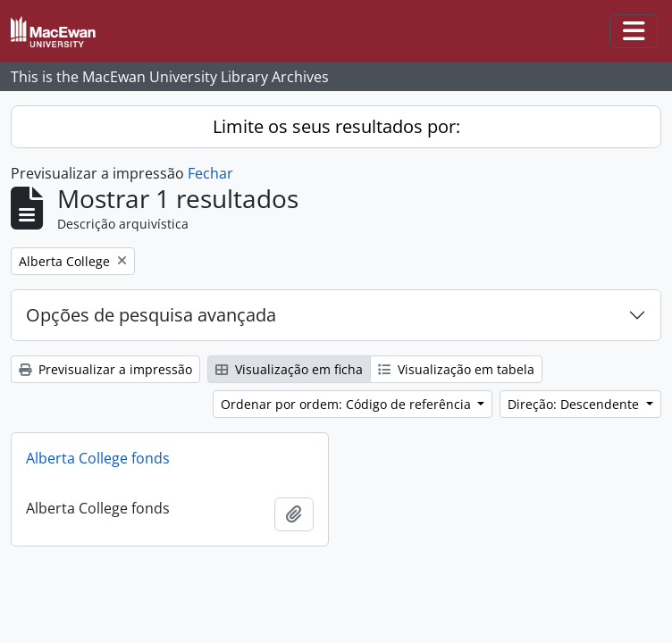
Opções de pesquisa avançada (151, 315)
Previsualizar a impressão (105, 369)
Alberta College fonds (98, 458)
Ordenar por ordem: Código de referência (348, 404)
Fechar (210, 173)
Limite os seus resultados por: (336, 126)
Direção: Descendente (575, 404)
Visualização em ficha (289, 369)
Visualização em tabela (456, 369)
